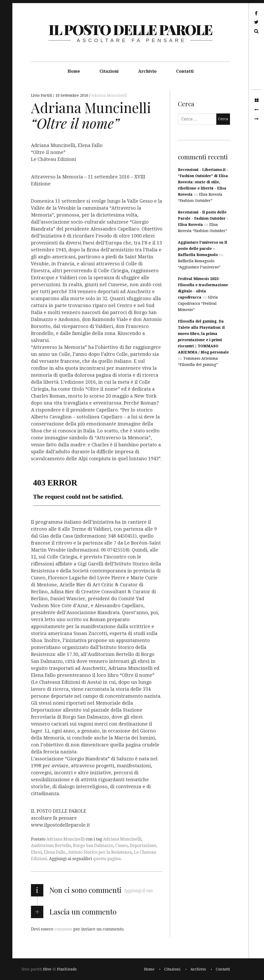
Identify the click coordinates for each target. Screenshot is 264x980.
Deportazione (143, 846)
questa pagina (107, 859)
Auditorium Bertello (51, 846)
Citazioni (109, 71)
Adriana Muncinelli (109, 95)
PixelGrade (67, 969)
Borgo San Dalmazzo (93, 846)
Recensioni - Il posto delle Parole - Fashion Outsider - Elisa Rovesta (203, 218)
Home (74, 71)
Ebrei (36, 852)
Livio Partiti (42, 95)
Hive (47, 969)
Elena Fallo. (55, 852)
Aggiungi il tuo (138, 891)
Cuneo (121, 846)
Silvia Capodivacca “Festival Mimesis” (198, 303)
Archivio (147, 71)
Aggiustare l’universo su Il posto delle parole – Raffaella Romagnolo (203, 249)
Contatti (185, 71)
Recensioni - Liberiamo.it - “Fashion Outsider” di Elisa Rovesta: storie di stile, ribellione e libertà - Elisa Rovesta (203, 182)
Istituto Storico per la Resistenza (100, 852)
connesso (63, 929)
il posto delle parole (130, 29)
